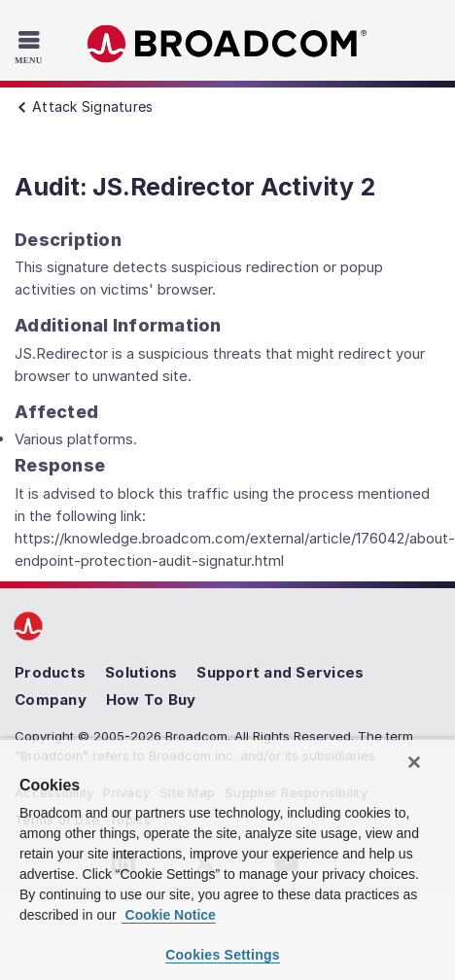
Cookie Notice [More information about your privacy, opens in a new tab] (169, 915)
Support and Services (280, 672)
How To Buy (151, 700)
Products (50, 672)
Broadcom (227, 44)
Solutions (141, 672)
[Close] (414, 762)
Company (51, 700)
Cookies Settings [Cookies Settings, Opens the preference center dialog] (223, 955)
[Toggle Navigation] (31, 47)
